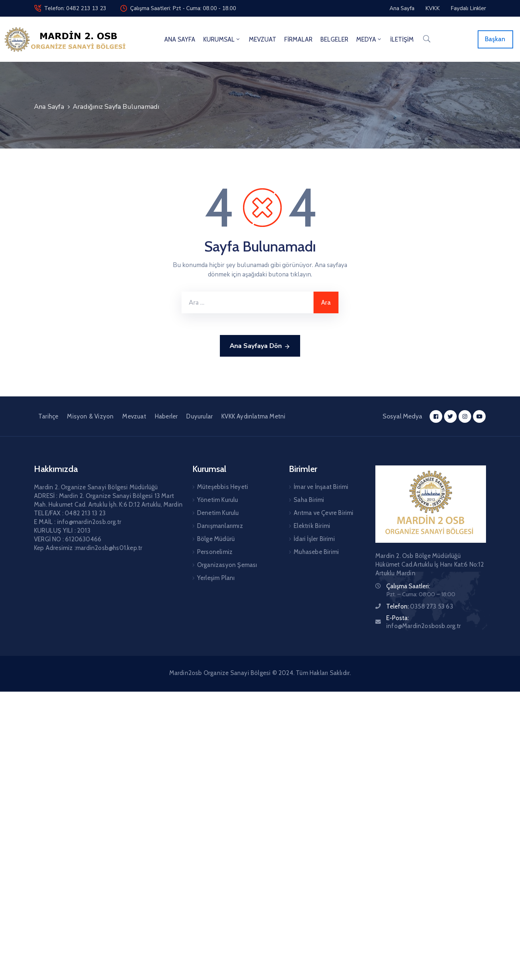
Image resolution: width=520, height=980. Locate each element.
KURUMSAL (222, 39)
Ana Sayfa (49, 107)
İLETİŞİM (402, 39)
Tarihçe (48, 416)
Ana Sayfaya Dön (260, 346)
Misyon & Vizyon (90, 416)
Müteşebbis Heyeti (223, 487)
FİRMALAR (298, 39)
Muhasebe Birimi (316, 552)
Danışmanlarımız (220, 526)
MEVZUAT (263, 39)
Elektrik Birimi (312, 526)
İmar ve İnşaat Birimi (321, 487)
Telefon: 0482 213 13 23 (75, 8)
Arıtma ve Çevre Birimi (323, 513)
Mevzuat (134, 416)
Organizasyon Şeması (227, 565)
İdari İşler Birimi (314, 539)
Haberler (166, 416)
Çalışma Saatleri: (408, 586)
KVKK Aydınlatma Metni (253, 416)
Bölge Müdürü (216, 539)
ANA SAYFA (180, 39)
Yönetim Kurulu (218, 500)
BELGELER (334, 39)
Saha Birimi (309, 500)
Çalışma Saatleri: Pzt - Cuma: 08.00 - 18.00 (183, 8)
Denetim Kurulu (218, 513)
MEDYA (369, 39)
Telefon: (420, 606)
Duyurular (199, 416)
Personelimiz (215, 552)
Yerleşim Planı (216, 578)
